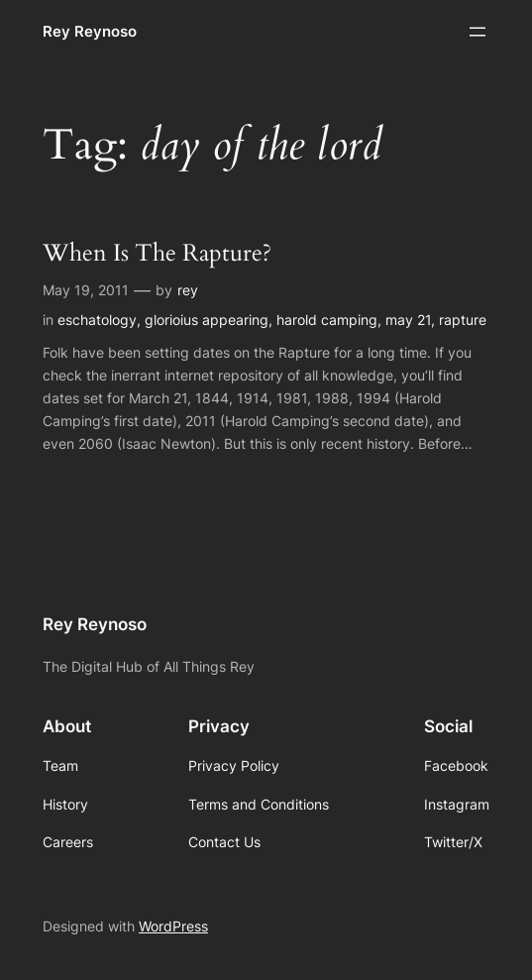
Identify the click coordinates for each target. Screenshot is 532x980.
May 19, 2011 (86, 290)
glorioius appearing (207, 320)
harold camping (327, 320)
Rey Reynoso (90, 31)
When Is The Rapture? (157, 254)
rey (188, 290)
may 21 (408, 320)
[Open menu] (478, 32)
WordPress (173, 926)
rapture (463, 320)
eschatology (97, 320)
